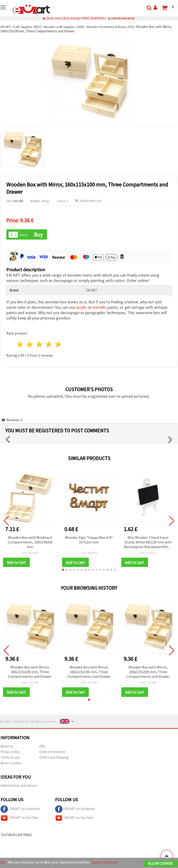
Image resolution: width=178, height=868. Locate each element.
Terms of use (10, 758)
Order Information (52, 753)
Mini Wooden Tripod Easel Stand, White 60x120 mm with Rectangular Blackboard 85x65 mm (148, 543)
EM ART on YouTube (20, 819)
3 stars (39, 345)
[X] (3, 862)
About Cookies (11, 764)
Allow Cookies (160, 864)
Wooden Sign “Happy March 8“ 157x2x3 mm (89, 540)
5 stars (58, 345)
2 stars (30, 345)
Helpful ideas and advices (19, 786)
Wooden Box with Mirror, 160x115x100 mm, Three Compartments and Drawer (30, 672)
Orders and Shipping (54, 758)
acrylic (81, 308)
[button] (63, 570)
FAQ (42, 747)
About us (7, 747)
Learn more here (106, 862)
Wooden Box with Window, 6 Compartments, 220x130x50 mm (30, 542)
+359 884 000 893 (121, 18)
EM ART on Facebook (20, 810)
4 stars (49, 345)
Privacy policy (10, 753)
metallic (99, 308)
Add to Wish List (88, 201)
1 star (20, 345)
